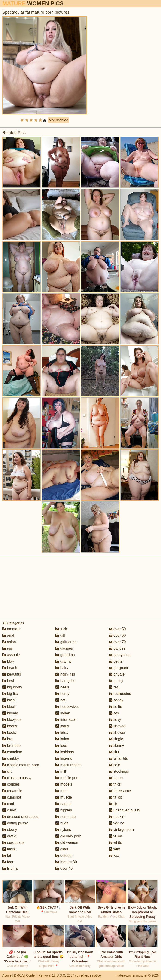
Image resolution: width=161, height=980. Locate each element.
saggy (116, 700)
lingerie (64, 758)
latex (62, 733)
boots (9, 733)
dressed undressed (20, 817)
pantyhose (120, 655)
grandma (65, 655)
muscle (64, 797)
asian (9, 642)
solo (115, 765)
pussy (116, 681)
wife (114, 849)
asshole (11, 655)
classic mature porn (21, 765)
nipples (64, 810)
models (64, 784)
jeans (62, 726)
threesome (120, 791)
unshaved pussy (125, 810)
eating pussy (15, 823)
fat (7, 856)
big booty (12, 687)
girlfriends (66, 642)
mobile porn (67, 778)
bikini (9, 700)
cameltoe (12, 752)
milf (61, 771)
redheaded (120, 694)
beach (10, 668)
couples (11, 784)
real (114, 687)
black (9, 707)
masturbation (68, 765)
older (62, 849)
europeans (13, 843)
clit (7, 771)
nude (62, 823)
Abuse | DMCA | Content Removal (27, 975)
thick (115, 784)
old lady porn (68, 836)
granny (63, 661)
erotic (9, 836)
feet (8, 862)
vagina (117, 823)
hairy (62, 668)
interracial (66, 720)
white (115, 843)
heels (62, 687)
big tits (10, 694)
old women (67, 843)
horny (62, 694)
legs (61, 745)
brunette (11, 745)
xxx (114, 856)
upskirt (117, 817)
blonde (10, 713)
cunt (8, 804)
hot (60, 700)
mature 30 (66, 862)
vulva (115, 836)
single (116, 739)
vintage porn (121, 830)
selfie (115, 707)
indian (63, 713)
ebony (10, 830)
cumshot (12, 797)
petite (116, 661)
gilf (60, 635)
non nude (65, 817)
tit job (116, 797)
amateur (11, 629)
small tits (118, 758)
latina (62, 739)
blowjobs (12, 720)
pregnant (118, 668)
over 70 (117, 642)
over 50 (117, 629)
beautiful (12, 674)
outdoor (64, 856)
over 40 (64, 868)
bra (7, 739)
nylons (63, 830)
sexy (115, 720)
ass (8, 648)
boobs (10, 726)
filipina (10, 868)
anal (8, 635)
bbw (8, 661)
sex (114, 713)
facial (9, 849)
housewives (67, 707)
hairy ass (65, 674)
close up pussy (17, 778)
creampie (12, 791)
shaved (117, 726)
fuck (61, 629)
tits (114, 804)
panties (117, 648)
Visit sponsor (58, 120)
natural (63, 804)
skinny (116, 745)
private (117, 674)
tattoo (116, 778)
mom (62, 791)
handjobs (65, 681)
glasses (64, 648)
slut (114, 752)
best (8, 681)
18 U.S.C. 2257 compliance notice (76, 975)
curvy (9, 810)
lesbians (65, 752)
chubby (11, 758)
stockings (119, 771)
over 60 (117, 635)
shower (117, 733)
